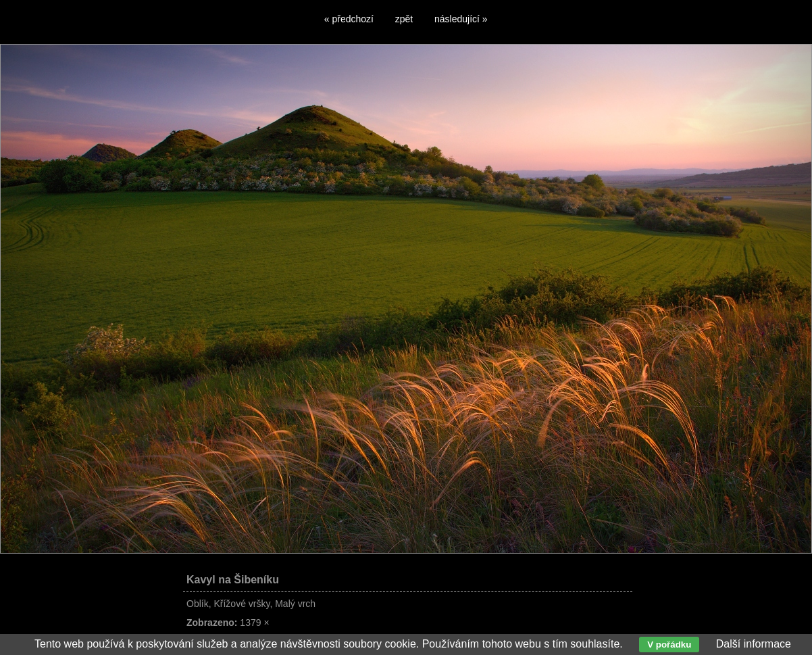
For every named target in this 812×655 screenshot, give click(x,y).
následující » (461, 19)
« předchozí (349, 19)
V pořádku (669, 645)
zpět (404, 19)
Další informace (754, 644)
